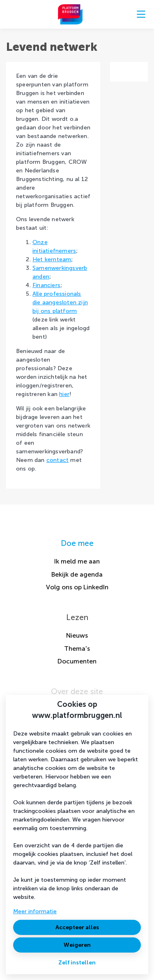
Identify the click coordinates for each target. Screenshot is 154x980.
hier (64, 394)
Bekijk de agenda (77, 574)
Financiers (46, 285)
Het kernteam (52, 259)
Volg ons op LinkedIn (77, 587)
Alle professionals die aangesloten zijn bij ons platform (60, 302)
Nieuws (77, 635)
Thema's (77, 648)
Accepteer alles (77, 927)
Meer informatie (35, 911)
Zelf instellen (77, 963)
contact (57, 460)
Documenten (77, 661)
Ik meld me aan (77, 561)
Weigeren (77, 945)
